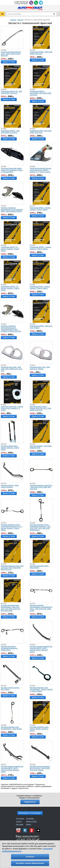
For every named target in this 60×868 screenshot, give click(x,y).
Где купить (20, 818)
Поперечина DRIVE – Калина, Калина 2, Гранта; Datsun (40, 209)
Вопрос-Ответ (31, 821)
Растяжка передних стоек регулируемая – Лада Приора (11, 728)
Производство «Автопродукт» (30, 813)
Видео (29, 824)
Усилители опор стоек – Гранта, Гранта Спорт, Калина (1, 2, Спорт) (12, 408)
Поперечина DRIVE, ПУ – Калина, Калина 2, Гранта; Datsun (10, 249)
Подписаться (30, 802)
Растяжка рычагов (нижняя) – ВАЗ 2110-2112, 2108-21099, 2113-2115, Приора (40, 768)
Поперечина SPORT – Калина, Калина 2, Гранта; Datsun (41, 248)
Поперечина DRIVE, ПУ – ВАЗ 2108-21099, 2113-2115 (11, 92)
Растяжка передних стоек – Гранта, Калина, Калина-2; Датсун (39, 729)
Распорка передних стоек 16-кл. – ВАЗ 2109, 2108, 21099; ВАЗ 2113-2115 (41, 487)
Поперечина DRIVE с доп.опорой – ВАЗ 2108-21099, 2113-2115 (41, 93)
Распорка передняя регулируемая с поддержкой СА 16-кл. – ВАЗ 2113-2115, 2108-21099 (41, 608)
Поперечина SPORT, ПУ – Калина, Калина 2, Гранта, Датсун (10, 288)
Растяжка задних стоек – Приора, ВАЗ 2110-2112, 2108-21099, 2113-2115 (41, 408)
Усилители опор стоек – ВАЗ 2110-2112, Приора (40, 368)
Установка (30, 818)
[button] (2, 14)
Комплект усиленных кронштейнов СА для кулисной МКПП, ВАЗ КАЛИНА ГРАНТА (12, 210)
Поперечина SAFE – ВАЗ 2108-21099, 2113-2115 (41, 132)
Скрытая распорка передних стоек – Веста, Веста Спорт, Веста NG (11, 54)
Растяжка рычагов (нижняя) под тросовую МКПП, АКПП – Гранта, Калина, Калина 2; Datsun (12, 769)
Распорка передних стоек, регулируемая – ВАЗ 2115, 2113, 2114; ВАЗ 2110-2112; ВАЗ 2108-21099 (11, 608)
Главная (13, 20)
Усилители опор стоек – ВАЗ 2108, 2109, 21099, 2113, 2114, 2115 (12, 369)
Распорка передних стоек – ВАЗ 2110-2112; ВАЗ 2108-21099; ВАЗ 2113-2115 (12, 568)
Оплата (19, 821)
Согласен (30, 857)
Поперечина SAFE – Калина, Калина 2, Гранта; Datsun (40, 287)
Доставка (20, 824)
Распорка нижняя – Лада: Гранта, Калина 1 (10, 486)
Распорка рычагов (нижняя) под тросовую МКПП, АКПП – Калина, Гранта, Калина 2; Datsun (41, 649)
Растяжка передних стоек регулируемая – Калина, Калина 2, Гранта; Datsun (41, 689)
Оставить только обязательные (30, 863)
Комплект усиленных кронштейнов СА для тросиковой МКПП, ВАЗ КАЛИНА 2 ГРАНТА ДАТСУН (11, 329)
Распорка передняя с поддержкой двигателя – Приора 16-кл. (10, 648)
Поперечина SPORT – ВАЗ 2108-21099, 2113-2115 (10, 132)
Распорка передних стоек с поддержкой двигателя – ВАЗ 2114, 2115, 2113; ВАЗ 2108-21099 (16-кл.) (40, 527)
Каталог (20, 20)
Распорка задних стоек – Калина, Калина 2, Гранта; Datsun (10, 448)
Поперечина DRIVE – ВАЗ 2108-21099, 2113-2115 (41, 53)
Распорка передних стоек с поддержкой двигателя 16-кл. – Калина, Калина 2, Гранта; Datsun (12, 527)
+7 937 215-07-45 (21, 2)
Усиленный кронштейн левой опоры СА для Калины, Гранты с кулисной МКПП (12, 170)
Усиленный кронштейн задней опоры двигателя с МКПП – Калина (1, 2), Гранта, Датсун (40, 170)
